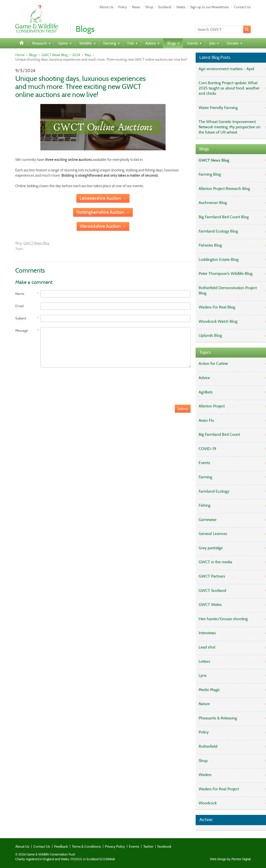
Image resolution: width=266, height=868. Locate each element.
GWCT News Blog (55, 55)
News (136, 7)
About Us (106, 7)
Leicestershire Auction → (103, 198)
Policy (123, 7)
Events (134, 846)
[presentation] (53, 382)
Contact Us (242, 7)
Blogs (33, 55)
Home (20, 55)
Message (22, 331)
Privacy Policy (115, 846)
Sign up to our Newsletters (210, 7)
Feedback (61, 846)
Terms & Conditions (86, 846)
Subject (21, 318)
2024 (76, 55)
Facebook (164, 846)
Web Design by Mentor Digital (230, 859)
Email (19, 306)
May (88, 55)
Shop (149, 7)
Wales (181, 7)
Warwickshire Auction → (103, 226)
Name (20, 294)
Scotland (165, 7)
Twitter (148, 846)
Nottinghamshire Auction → (103, 212)
